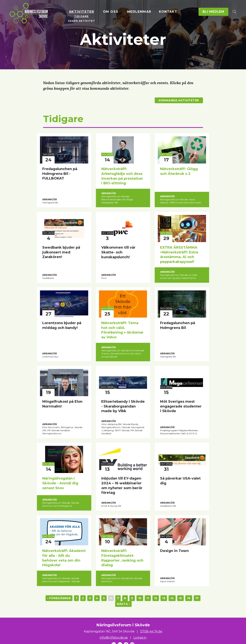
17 (197, 598)
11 (148, 598)
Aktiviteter (82, 12)
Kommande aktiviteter (179, 100)
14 (172, 598)
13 (164, 598)
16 (189, 598)
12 (156, 598)
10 (140, 598)
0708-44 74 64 (151, 631)
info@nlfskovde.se (114, 638)
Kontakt (168, 12)
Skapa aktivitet (81, 21)
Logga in (140, 638)
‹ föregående (59, 598)
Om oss (111, 12)
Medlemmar (139, 12)
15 (180, 598)
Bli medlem (213, 12)
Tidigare (81, 16)
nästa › (123, 604)
